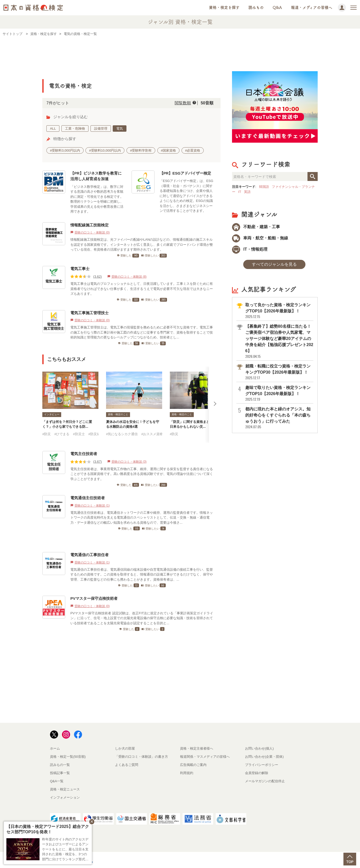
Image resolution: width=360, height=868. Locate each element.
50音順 (207, 103)
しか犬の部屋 (125, 748)
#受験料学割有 (141, 150)
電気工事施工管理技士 (89, 313)
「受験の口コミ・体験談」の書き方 (142, 757)
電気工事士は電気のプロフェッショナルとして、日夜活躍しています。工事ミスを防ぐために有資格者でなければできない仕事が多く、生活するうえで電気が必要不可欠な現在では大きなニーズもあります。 (142, 289)
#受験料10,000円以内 (105, 150)
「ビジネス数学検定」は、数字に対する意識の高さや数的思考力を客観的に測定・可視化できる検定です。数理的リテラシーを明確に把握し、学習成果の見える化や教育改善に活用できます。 (97, 199)
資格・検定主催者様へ (197, 748)
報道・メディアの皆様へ (312, 8)
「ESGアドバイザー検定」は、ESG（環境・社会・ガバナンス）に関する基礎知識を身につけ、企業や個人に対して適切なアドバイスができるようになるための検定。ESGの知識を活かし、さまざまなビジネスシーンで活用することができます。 (187, 196)
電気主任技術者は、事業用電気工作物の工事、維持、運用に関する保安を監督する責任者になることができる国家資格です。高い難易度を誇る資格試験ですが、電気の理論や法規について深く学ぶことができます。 (142, 474)
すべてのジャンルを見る (274, 264)
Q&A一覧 (57, 781)
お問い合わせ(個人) (259, 748)
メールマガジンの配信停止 (265, 781)
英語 (247, 192)
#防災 (47, 434)
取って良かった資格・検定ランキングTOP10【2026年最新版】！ (279, 311)
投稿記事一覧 (60, 773)
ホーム (55, 748)
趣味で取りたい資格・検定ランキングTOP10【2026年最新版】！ (279, 393)
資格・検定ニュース (65, 789)
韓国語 (264, 187)
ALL (53, 129)
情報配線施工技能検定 (89, 225)
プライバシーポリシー (262, 765)
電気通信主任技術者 (88, 498)
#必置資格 (193, 150)
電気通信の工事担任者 (89, 555)
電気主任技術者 (84, 454)
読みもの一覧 (60, 765)
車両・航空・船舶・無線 (260, 238)
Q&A (277, 8)
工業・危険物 (75, 129)
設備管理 (101, 129)
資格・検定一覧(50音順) (68, 757)
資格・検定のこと (118, 414)
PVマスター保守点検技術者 (94, 598)
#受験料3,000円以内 (65, 150)
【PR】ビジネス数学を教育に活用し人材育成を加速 (96, 176)
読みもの (256, 8)
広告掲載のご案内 (193, 765)
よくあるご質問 (127, 765)
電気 (120, 129)
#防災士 (79, 434)
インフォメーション (65, 797)
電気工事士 (80, 269)
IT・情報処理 (250, 249)
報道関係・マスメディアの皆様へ (205, 757)
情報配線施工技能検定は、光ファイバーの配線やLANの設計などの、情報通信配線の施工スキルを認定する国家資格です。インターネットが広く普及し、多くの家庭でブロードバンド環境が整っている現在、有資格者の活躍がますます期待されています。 (142, 244)
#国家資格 (168, 150)
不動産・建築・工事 (256, 227)
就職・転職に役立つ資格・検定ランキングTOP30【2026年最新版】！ (279, 372)
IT (240, 192)
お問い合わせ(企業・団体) (264, 757)
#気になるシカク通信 (122, 434)
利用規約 (187, 773)
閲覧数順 (183, 103)
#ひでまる (62, 434)
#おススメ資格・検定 (157, 434)
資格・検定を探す (224, 8)
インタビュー (52, 414)
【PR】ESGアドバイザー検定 (185, 173)
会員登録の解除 (257, 773)
